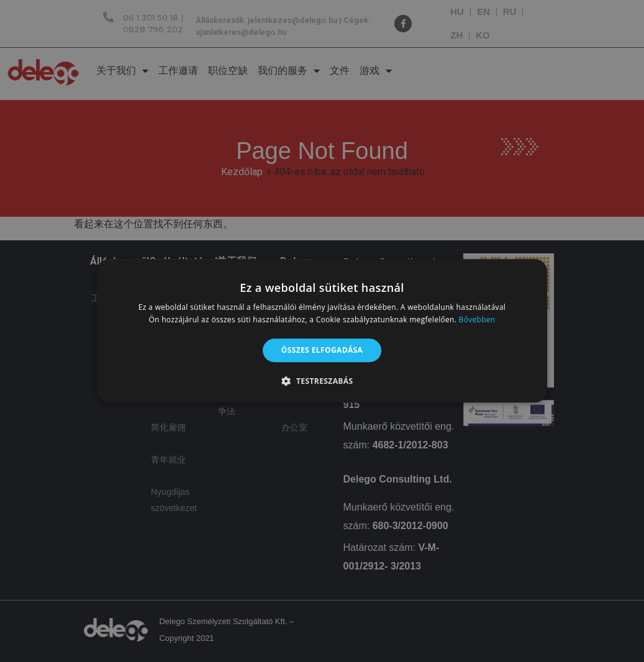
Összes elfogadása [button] (322, 350)
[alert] (322, 331)
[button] (322, 381)
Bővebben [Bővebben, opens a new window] (477, 320)
